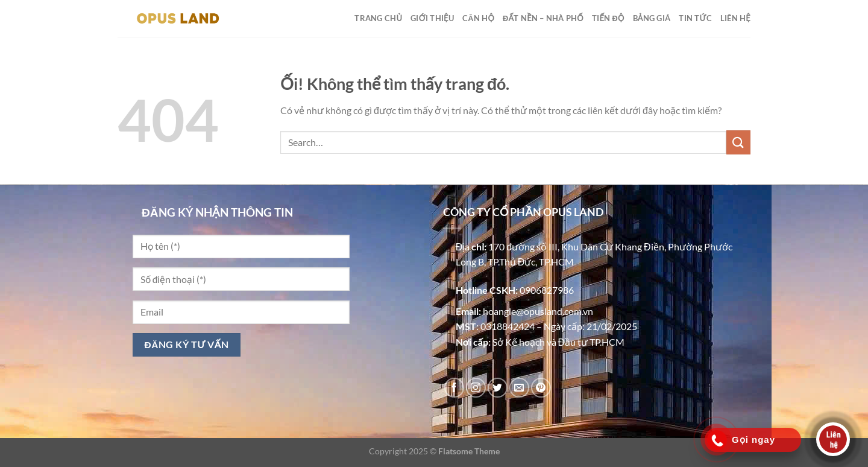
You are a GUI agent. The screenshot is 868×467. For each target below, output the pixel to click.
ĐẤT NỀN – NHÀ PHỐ (543, 18)
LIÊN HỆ (735, 18)
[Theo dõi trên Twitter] (498, 388)
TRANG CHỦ (378, 18)
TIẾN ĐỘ (608, 18)
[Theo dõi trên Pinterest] (541, 388)
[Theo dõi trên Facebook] (454, 388)
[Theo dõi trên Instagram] (476, 388)
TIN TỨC (695, 18)
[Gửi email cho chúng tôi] (519, 388)
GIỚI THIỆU (432, 18)
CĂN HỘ (478, 18)
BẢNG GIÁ (652, 18)
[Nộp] (738, 142)
